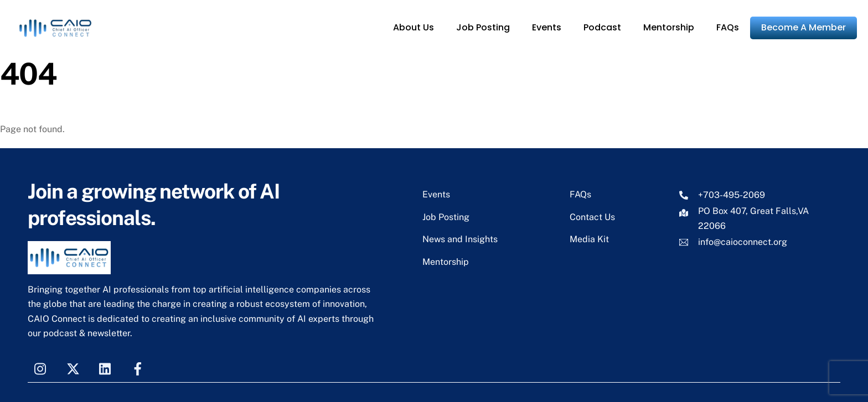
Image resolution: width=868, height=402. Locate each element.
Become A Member (804, 27)
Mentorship (669, 27)
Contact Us (592, 217)
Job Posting (483, 27)
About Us (414, 27)
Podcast (602, 27)
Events (547, 27)
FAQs (728, 27)
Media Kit (589, 239)
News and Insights (460, 239)
